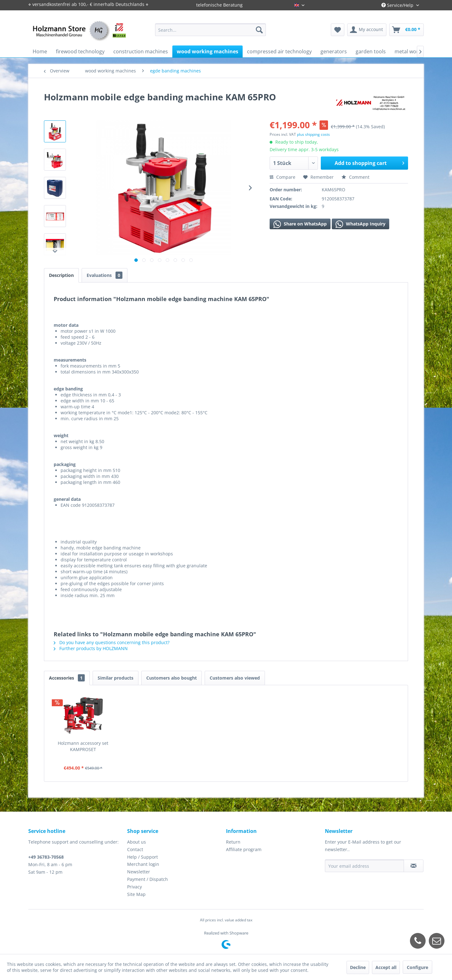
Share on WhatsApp (300, 224)
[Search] (259, 30)
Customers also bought (172, 678)
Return (233, 842)
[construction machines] (141, 51)
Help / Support (143, 857)
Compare (282, 177)
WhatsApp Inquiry (361, 224)
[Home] (40, 51)
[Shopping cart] (406, 30)
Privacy (135, 887)
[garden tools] (371, 51)
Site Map (136, 894)
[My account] (367, 30)
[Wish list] (338, 30)
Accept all (386, 967)
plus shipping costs (313, 134)
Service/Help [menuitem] (398, 5)
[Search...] (210, 30)
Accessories (67, 678)
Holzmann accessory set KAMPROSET (83, 746)
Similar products (116, 678)
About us (137, 842)
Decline (358, 967)
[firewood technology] (80, 51)
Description (61, 275)
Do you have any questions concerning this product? (112, 642)
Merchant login (143, 864)
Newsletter (139, 872)
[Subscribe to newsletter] (414, 866)
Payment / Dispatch (148, 879)
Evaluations (105, 275)
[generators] (334, 51)
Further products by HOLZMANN (91, 648)
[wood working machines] (207, 51)
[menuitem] (210, 30)
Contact (135, 849)
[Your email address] (364, 866)
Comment (355, 177)
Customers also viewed (235, 678)
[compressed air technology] (279, 51)
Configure (417, 967)
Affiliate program (244, 849)
